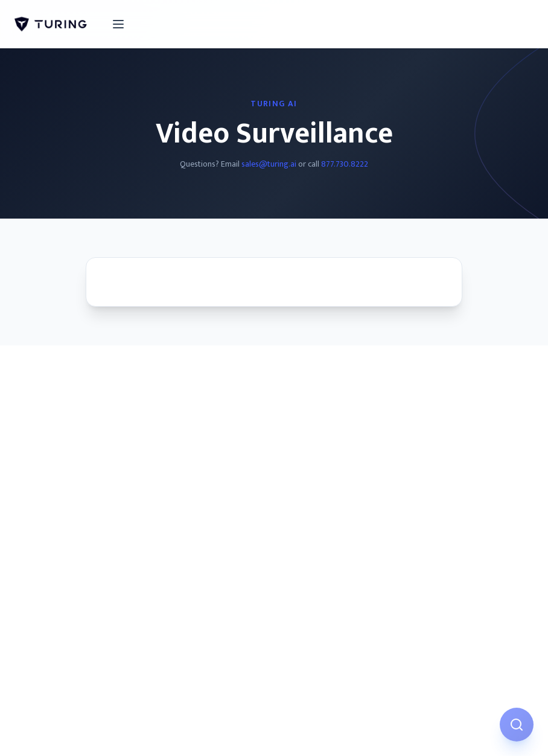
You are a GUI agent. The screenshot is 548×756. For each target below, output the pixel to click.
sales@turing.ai (269, 164)
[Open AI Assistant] (517, 725)
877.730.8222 (345, 164)
